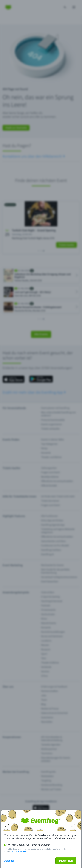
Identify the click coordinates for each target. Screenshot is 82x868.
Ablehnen (10, 861)
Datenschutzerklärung (20, 851)
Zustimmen (66, 861)
